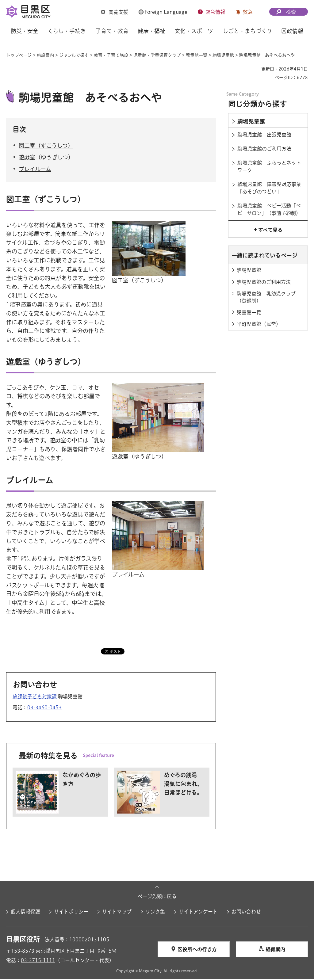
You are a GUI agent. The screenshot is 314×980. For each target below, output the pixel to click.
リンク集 (155, 913)
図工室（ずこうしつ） (46, 146)
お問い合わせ (246, 913)
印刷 (254, 69)
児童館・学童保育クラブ (157, 55)
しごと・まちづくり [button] (247, 31)
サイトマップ (117, 913)
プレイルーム (35, 170)
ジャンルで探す (74, 55)
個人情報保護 (25, 913)
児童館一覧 (197, 55)
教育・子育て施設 (111, 55)
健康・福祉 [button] (151, 31)
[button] (115, 12)
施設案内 (45, 55)
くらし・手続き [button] (67, 31)
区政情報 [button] (292, 31)
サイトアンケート (198, 913)
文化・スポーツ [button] (194, 31)
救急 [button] (248, 12)
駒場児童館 (223, 55)
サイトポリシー (71, 913)
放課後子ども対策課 (35, 697)
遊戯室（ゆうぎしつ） (46, 158)
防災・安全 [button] (25, 31)
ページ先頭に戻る (157, 897)
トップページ (19, 55)
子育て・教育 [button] (112, 31)
